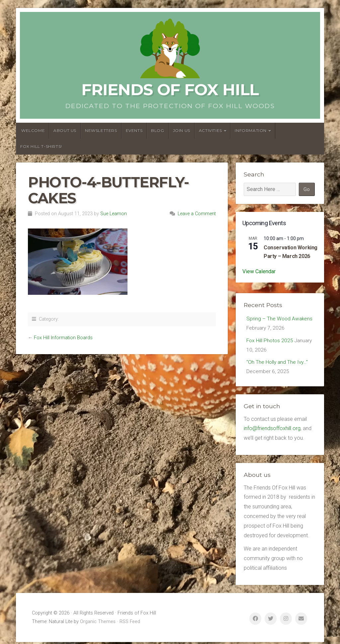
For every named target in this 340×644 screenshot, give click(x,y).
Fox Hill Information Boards (63, 338)
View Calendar (259, 271)
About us (65, 130)
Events (134, 130)
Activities (211, 130)
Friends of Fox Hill (170, 90)
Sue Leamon (114, 214)
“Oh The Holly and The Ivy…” (278, 364)
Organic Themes (98, 624)
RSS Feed (130, 624)
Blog (158, 130)
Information (251, 130)
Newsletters (101, 130)
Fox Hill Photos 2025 (270, 341)
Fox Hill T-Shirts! (41, 146)
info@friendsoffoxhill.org (272, 430)
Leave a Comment (197, 214)
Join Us (182, 130)
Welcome (33, 130)
